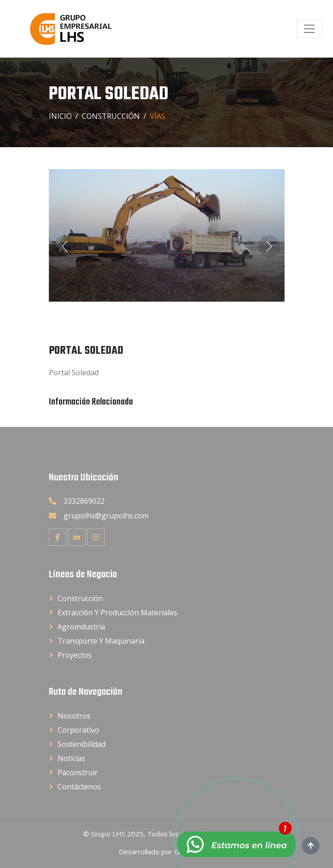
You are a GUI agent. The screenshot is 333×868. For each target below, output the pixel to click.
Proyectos (75, 655)
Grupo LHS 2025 (117, 834)
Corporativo (78, 730)
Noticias (71, 758)
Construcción (111, 116)
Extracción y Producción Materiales (117, 612)
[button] (64, 246)
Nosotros (74, 716)
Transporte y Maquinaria (101, 641)
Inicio (60, 116)
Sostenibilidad (82, 744)
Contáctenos (79, 787)
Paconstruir (78, 772)
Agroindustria (81, 627)
